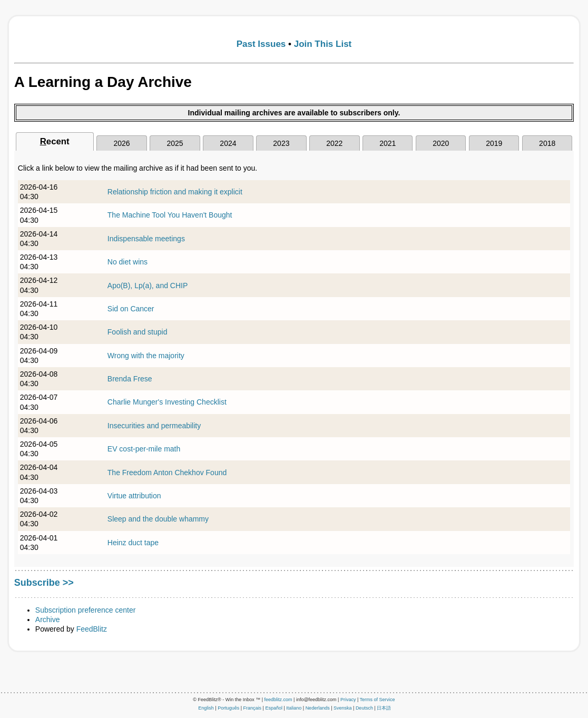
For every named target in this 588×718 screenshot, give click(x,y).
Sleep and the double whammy (158, 519)
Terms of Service (378, 700)
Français (253, 708)
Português (228, 708)
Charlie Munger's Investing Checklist (167, 402)
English (206, 708)
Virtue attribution (134, 496)
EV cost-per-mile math (144, 449)
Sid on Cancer (131, 309)
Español (274, 708)
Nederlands (318, 708)
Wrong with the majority (146, 356)
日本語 (384, 708)
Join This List (323, 44)
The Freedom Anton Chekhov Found (167, 473)
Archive (48, 619)
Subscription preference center (86, 610)
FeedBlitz (92, 629)
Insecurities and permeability (154, 426)
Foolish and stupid (138, 332)
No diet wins (128, 262)
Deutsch (364, 708)
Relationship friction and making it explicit (175, 192)
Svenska (343, 708)
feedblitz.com (278, 700)
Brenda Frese (130, 379)
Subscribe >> (44, 583)
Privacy (348, 700)
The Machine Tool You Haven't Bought (170, 215)
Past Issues (261, 44)
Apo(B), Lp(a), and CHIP (148, 286)
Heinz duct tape (133, 543)
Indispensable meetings (146, 239)
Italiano (294, 708)
